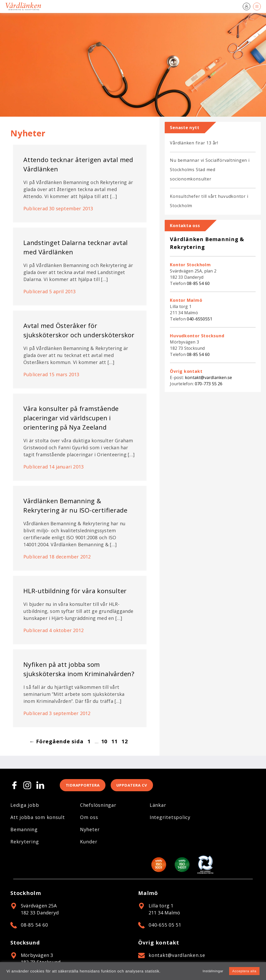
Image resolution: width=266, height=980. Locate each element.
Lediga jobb (25, 806)
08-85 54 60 (198, 283)
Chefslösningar (98, 806)
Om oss (89, 818)
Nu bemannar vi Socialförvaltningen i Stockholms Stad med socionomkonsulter (210, 170)
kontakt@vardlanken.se (208, 377)
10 (104, 741)
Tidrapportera (85, 786)
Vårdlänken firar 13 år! (194, 143)
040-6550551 (199, 319)
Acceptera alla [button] (244, 971)
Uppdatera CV (138, 786)
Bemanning (24, 831)
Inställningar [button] (213, 971)
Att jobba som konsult (38, 818)
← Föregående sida (56, 741)
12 (125, 741)
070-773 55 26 (209, 384)
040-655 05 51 (165, 926)
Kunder (89, 843)
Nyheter (90, 831)
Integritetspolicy (170, 818)
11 (115, 741)
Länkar (158, 806)
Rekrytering (25, 843)
